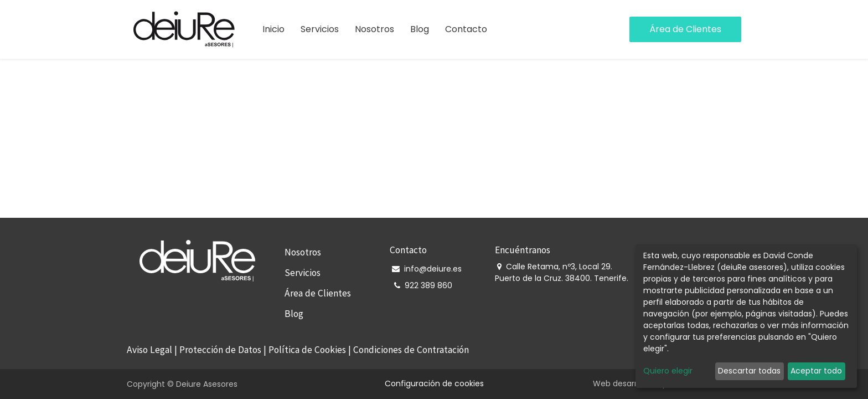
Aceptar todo (816, 371)
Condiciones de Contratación (411, 350)
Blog (294, 314)
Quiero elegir (668, 371)
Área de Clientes (685, 29)
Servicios (303, 273)
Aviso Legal (149, 350)
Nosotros (303, 252)
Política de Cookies (307, 350)
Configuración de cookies (434, 383)
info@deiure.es (433, 269)
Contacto (408, 250)
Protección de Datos (220, 350)
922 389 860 (428, 285)
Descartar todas (749, 371)
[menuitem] (273, 29)
